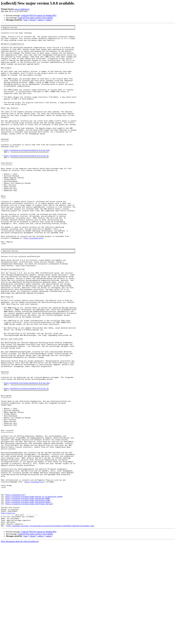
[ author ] (49, 20)
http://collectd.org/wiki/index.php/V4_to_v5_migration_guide (34, 591)
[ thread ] (33, 20)
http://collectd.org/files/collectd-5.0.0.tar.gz (26, 182)
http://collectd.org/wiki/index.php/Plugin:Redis (28, 598)
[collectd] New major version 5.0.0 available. (36, 18)
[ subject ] (41, 20)
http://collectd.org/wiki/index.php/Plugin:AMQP (28, 593)
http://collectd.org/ (33, 281)
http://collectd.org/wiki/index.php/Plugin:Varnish (29, 600)
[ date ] (26, 20)
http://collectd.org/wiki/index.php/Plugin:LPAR (28, 595)
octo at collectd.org (22, 9)
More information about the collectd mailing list (20, 642)
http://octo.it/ (8, 611)
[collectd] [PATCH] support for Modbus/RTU (39, 15)
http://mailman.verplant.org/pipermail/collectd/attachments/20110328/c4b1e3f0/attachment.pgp (50, 626)
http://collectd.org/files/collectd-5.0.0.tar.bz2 (27, 175)
